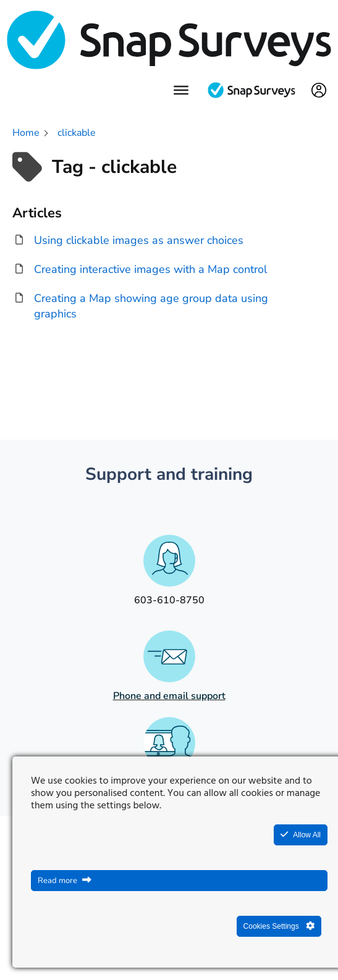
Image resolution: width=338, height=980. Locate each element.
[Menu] (181, 90)
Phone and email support (169, 696)
